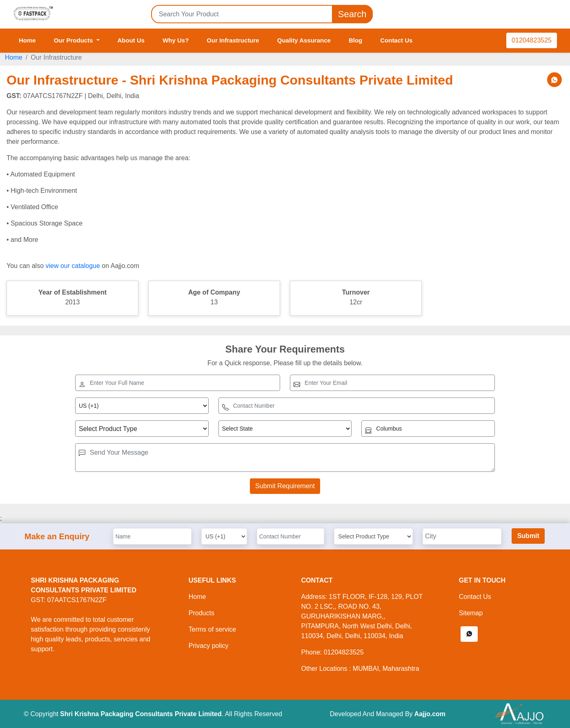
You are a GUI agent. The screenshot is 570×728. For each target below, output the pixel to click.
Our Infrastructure (233, 40)
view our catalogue (72, 266)
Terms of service (212, 629)
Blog (355, 40)
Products (202, 613)
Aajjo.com (430, 714)
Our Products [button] (74, 40)
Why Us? (176, 40)
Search (352, 14)
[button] (469, 634)
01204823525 (532, 40)
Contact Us (396, 40)
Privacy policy (209, 646)
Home (27, 40)
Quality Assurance (304, 40)
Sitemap (471, 613)
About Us (131, 40)
